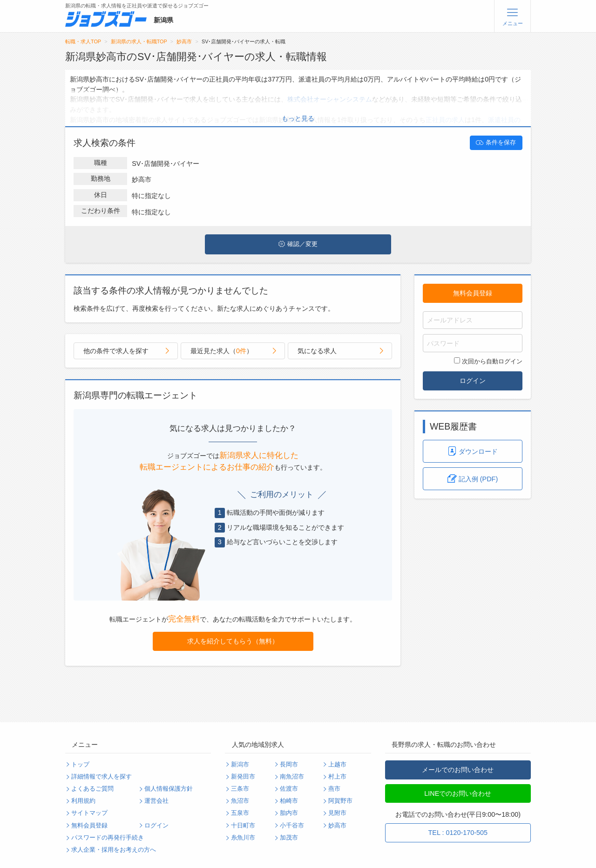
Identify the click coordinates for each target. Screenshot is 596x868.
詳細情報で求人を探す (102, 777)
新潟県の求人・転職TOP (139, 41)
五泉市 (240, 813)
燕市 (334, 789)
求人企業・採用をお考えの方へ (114, 850)
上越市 (337, 765)
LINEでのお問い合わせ (458, 793)
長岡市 (289, 765)
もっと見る (298, 118)
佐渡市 (289, 789)
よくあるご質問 (92, 789)
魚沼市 (240, 801)
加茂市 (289, 838)
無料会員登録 (473, 293)
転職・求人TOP (83, 41)
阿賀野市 (340, 801)
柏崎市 (289, 801)
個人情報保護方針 (169, 789)
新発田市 (243, 777)
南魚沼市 (292, 777)
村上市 (337, 777)
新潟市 (240, 765)
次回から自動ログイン (488, 361)
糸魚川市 (243, 838)
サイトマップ (89, 813)
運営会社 (156, 801)
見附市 (337, 813)
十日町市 (243, 826)
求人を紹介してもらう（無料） (233, 641)
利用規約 (83, 801)
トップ (80, 765)
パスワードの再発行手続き (108, 838)
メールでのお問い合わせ (458, 770)
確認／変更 (298, 244)
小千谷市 (292, 826)
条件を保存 (496, 143)
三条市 (240, 789)
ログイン (473, 381)
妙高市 (184, 41)
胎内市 (289, 813)
